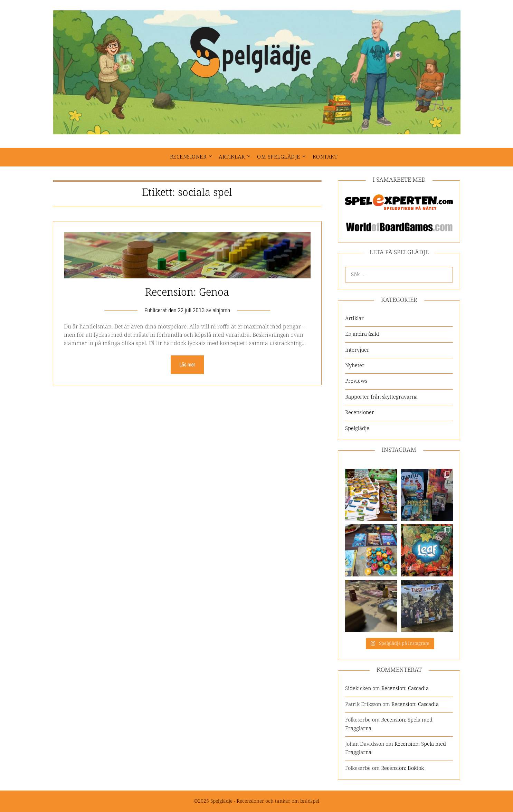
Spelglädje (357, 428)
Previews (356, 381)
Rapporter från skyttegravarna (381, 397)
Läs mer (187, 365)
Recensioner (188, 157)
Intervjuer (357, 350)
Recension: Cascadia (405, 689)
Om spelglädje (279, 157)
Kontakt (325, 157)
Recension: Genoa (187, 293)
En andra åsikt (362, 334)
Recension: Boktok (402, 768)
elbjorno (221, 310)
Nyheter (355, 366)
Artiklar (232, 157)
